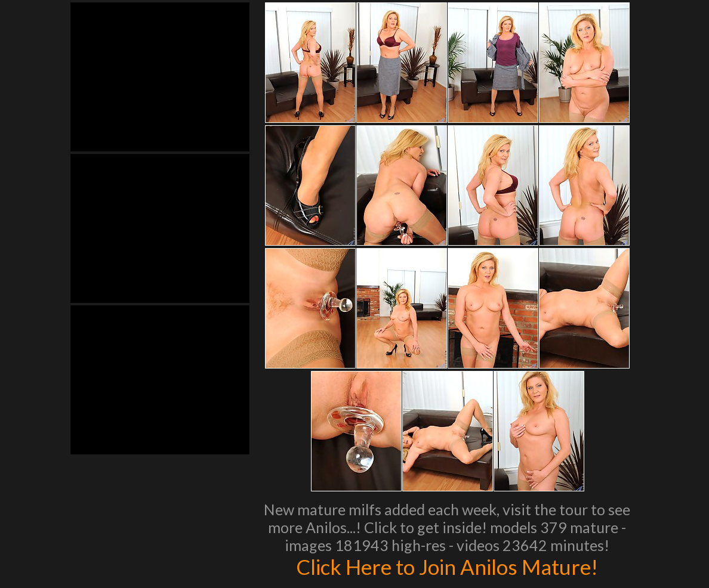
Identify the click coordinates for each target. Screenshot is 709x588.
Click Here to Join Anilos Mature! (447, 567)
